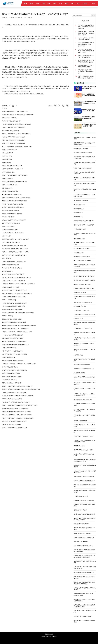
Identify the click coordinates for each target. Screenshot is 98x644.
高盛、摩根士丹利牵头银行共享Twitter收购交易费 (14, 421)
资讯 (32, 4)
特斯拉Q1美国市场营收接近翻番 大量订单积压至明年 (15, 408)
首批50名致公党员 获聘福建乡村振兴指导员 (89, 118)
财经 (43, 4)
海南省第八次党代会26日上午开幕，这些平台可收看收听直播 (17, 415)
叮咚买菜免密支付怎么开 (8, 217)
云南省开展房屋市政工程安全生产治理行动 (13, 361)
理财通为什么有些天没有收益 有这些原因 (12, 214)
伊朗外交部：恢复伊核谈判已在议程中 (12, 424)
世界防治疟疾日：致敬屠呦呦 (9, 118)
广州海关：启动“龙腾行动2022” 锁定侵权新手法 (14, 127)
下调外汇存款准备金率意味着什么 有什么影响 (13, 306)
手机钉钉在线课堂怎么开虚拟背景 (10, 265)
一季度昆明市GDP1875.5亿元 (9, 348)
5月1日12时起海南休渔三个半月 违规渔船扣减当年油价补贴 (17, 293)
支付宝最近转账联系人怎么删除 (10, 185)
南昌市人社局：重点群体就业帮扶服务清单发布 (14, 143)
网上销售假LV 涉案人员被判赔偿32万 (11, 121)
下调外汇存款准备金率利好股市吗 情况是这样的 (14, 297)
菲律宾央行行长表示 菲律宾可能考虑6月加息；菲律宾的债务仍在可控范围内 (21, 389)
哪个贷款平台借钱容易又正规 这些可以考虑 (13, 207)
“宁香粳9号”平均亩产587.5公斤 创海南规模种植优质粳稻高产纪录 (18, 313)
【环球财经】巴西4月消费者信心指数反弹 (12, 335)
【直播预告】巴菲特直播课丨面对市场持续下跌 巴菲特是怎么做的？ (19, 364)
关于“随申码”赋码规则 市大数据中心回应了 (13, 204)
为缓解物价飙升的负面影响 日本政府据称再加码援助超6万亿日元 (18, 418)
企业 (49, 4)
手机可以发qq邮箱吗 (7, 188)
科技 (93, 4)
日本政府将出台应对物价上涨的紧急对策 (12, 268)
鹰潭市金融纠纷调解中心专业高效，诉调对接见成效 (15, 111)
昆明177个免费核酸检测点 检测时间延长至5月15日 (15, 370)
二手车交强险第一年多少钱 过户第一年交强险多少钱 (15, 249)
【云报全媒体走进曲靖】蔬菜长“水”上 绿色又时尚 (14, 393)
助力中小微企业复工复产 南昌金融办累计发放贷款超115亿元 (17, 147)
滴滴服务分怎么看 (7, 163)
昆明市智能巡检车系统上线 (9, 357)
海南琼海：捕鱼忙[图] (7, 316)
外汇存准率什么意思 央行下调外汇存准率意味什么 (14, 290)
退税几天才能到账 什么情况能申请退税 (12, 319)
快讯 (26, 4)
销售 (72, 4)
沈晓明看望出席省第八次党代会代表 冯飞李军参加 (14, 354)
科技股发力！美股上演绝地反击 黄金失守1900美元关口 (16, 252)
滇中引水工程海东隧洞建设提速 (10, 367)
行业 (37, 4)
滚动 (66, 4)
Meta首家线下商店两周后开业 (9, 380)
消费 (55, 4)
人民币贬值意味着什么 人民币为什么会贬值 (13, 233)
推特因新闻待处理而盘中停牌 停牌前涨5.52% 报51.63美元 (17, 412)
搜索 (93, 15)
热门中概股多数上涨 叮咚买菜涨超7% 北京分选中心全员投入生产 (18, 396)
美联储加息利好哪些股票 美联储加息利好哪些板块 (14, 201)
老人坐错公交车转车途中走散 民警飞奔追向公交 (14, 246)
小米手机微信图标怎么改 (8, 172)
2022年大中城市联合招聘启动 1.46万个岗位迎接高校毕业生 (89, 110)
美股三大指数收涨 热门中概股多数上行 (12, 383)
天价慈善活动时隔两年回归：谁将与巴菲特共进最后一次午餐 (17, 332)
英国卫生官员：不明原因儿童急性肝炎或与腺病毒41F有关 (16, 278)
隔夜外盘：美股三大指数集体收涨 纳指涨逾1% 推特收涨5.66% (18, 386)
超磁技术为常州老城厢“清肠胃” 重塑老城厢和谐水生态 (15, 345)
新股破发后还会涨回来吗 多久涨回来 (11, 287)
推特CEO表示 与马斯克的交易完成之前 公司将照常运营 (16, 402)
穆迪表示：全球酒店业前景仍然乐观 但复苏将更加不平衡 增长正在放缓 (20, 405)
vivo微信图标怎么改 (7, 159)
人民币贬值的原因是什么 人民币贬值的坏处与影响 (14, 303)
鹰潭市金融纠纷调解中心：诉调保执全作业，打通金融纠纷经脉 (18, 115)
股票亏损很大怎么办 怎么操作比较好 (11, 223)
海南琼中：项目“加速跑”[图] (9, 300)
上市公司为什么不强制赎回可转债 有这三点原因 (14, 262)
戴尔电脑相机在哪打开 (8, 271)
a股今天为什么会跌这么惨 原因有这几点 (12, 194)
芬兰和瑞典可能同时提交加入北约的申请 (12, 399)
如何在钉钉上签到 (7, 236)
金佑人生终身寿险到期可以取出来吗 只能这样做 (14, 220)
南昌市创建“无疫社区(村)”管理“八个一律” (12, 166)
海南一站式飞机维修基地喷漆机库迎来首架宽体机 (14, 341)
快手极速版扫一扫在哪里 (8, 226)
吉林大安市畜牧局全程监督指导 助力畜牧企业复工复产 (89, 103)
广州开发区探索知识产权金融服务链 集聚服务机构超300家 (17, 124)
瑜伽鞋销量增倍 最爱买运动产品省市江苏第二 (13, 274)
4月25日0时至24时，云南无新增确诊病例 (12, 351)
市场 (60, 4)
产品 (78, 4)
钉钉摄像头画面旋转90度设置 (9, 150)
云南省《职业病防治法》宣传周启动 (11, 373)
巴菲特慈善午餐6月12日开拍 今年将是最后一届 (14, 281)
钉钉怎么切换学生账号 (8, 153)
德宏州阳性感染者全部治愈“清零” (10, 191)
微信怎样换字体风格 (7, 156)
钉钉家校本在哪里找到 (8, 178)
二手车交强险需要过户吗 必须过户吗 (11, 242)
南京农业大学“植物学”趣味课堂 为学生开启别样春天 (15, 175)
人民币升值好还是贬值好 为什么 (10, 230)
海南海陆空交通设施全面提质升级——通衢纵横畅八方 (15, 329)
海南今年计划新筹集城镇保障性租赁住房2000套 (14, 322)
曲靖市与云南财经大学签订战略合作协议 (12, 377)
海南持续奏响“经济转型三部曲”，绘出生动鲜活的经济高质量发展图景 (19, 325)
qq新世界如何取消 (7, 258)
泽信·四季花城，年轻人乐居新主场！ (11, 131)
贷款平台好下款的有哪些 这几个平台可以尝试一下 (14, 255)
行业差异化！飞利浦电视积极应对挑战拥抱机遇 (89, 125)
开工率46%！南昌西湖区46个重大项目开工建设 (14, 140)
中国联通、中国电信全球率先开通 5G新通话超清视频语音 (16, 134)
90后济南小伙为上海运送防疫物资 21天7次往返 (14, 137)
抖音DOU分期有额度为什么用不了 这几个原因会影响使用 (16, 198)
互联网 (84, 4)
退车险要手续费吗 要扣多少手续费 (11, 210)
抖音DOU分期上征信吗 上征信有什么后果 (12, 169)
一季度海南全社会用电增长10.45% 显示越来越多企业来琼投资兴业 (19, 284)
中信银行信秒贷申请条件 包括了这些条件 (12, 309)
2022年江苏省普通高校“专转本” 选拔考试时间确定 (14, 182)
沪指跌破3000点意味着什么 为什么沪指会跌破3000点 (15, 239)
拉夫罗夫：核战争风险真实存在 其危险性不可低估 (14, 428)
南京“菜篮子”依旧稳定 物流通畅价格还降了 (13, 338)
